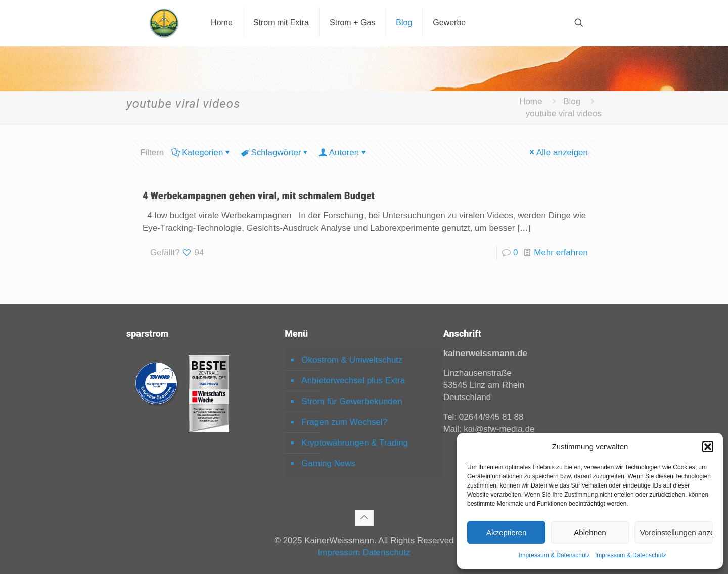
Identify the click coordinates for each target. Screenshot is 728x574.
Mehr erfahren (561, 253)
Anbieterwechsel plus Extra (353, 381)
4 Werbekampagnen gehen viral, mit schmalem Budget (259, 196)
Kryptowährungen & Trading (355, 443)
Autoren (344, 152)
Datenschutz (386, 553)
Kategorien (201, 152)
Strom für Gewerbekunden (352, 401)
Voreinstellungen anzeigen (676, 532)
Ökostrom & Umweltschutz (352, 360)
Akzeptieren (506, 532)
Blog (572, 101)
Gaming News (328, 463)
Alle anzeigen (558, 152)
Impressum (339, 553)
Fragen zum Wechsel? (344, 422)
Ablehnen (590, 532)
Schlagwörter (275, 152)
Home (531, 101)
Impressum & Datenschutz (554, 555)
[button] (708, 447)
